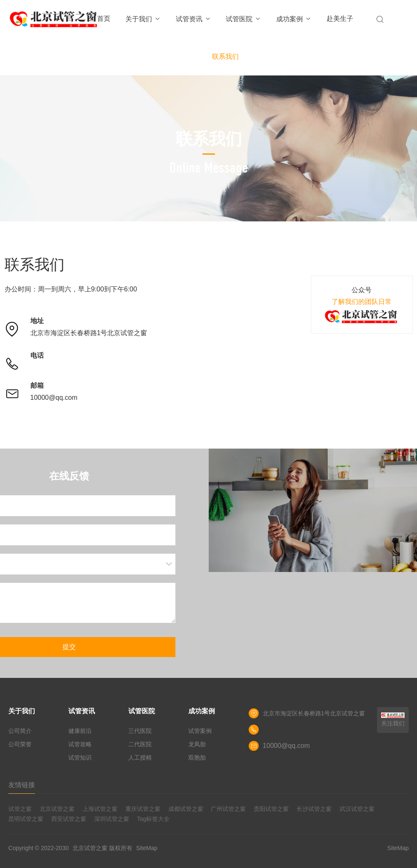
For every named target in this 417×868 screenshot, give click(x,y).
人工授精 (140, 758)
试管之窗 (20, 809)
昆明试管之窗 (26, 819)
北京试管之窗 (57, 809)
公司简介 (20, 731)
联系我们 (225, 56)
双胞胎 (197, 758)
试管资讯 (194, 19)
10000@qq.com (54, 398)
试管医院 (243, 19)
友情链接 (22, 785)
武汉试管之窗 (357, 809)
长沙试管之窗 (314, 809)
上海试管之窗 (100, 809)
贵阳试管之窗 (271, 809)
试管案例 (200, 731)
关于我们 (143, 19)
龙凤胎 (197, 744)
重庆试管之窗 (143, 809)
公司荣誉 (20, 744)
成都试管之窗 (186, 809)
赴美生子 (340, 19)
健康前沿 (80, 731)
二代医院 (140, 744)
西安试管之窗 (69, 819)
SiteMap (147, 848)
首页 (104, 19)
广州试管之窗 (228, 809)
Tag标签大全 (154, 819)
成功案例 (294, 19)
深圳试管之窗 (112, 819)
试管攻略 (80, 744)
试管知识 (80, 758)
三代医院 (140, 731)
